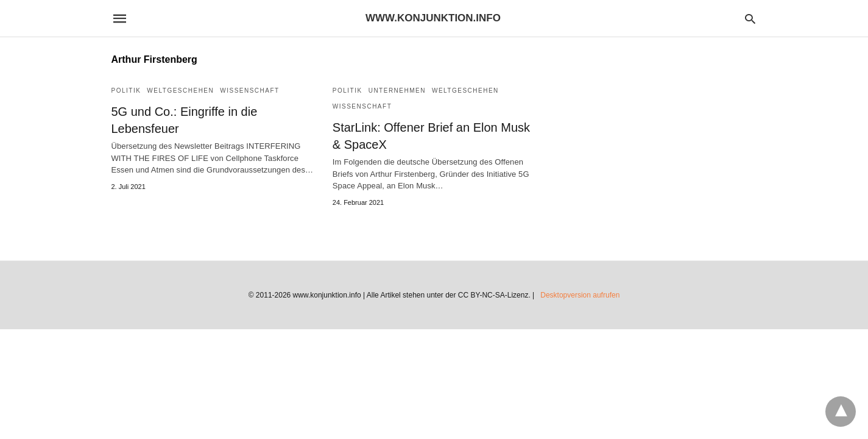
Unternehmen (397, 91)
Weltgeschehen (180, 91)
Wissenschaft (249, 91)
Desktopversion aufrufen (580, 295)
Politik (126, 91)
